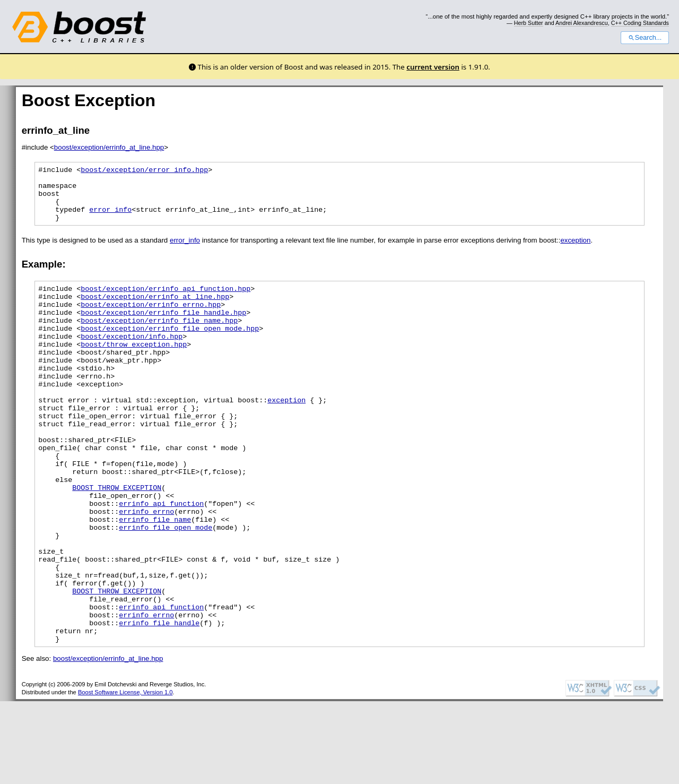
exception (575, 251)
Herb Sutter (529, 23)
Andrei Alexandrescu (582, 23)
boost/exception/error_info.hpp (144, 171)
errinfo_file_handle (159, 702)
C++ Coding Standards (640, 23)
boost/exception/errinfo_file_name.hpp (159, 339)
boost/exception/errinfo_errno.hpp (151, 320)
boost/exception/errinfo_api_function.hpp (166, 301)
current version (433, 67)
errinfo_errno (146, 568)
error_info (110, 219)
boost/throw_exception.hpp (134, 368)
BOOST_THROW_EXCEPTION (117, 540)
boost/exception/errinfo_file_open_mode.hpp (170, 349)
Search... (645, 38)
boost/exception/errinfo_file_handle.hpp (163, 330)
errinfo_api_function (161, 559)
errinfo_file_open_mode (166, 588)
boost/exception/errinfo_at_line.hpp (109, 147)
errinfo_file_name (155, 578)
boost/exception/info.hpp (132, 358)
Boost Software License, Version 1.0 (125, 775)
